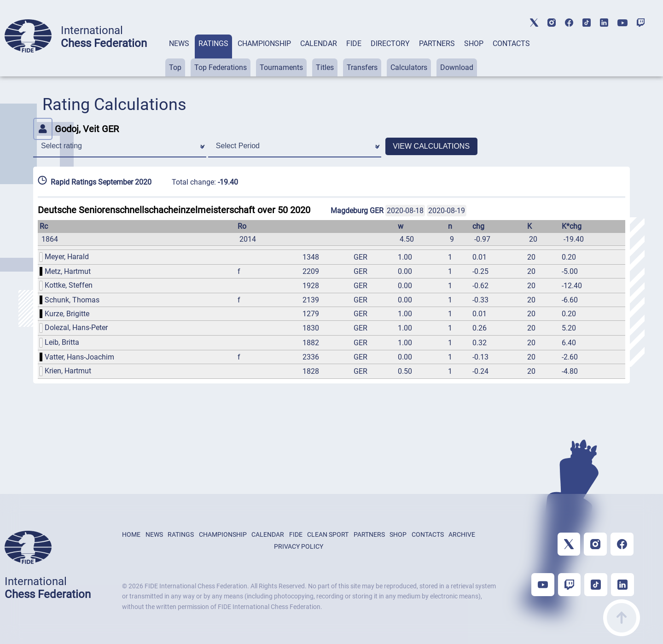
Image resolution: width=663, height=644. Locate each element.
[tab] (179, 55)
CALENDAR (319, 44)
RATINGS (213, 44)
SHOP (474, 44)
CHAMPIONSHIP (264, 44)
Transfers (362, 67)
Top (175, 67)
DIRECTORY (390, 44)
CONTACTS (511, 44)
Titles (325, 67)
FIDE (354, 44)
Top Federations (221, 67)
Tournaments (281, 67)
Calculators (409, 67)
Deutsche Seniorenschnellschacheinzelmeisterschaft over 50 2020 (174, 210)
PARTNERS (437, 44)
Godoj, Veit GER (76, 129)
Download (457, 67)
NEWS (179, 44)
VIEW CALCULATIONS (431, 146)
